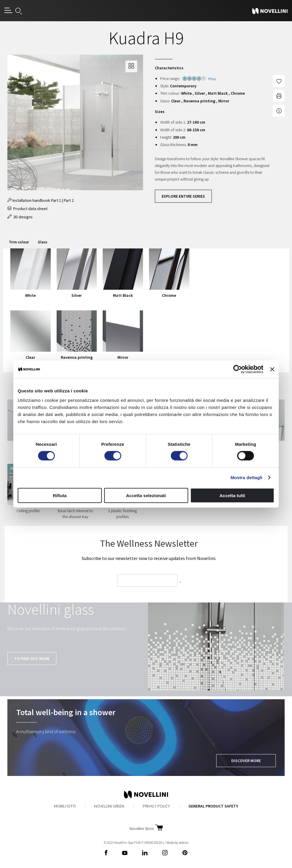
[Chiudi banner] (272, 369)
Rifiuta (60, 495)
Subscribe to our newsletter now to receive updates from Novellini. (149, 558)
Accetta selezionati (146, 495)
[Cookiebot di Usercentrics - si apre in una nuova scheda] (238, 369)
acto (183, 842)
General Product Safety (213, 806)
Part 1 (56, 200)
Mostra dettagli (246, 478)
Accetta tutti (232, 495)
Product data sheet (27, 209)
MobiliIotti (65, 806)
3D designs (20, 217)
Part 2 (69, 200)
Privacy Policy (156, 806)
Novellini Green (109, 806)
